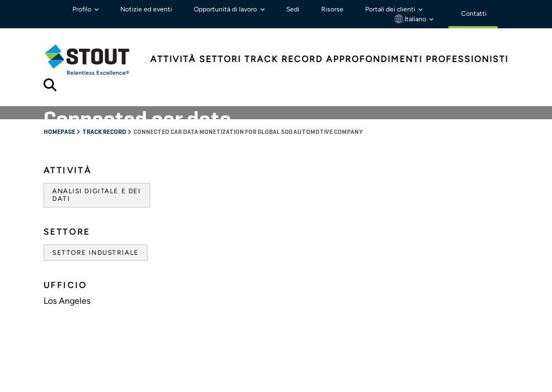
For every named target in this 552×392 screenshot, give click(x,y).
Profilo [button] (83, 9)
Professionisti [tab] (467, 59)
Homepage (60, 132)
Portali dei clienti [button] (391, 9)
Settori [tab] (220, 59)
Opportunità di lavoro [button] (226, 9)
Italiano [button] (411, 19)
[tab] (95, 60)
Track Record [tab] (284, 59)
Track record (105, 132)
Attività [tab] (173, 59)
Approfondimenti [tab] (374, 59)
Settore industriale (96, 253)
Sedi (293, 9)
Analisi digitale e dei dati (96, 195)
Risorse (332, 9)
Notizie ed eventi (146, 9)
